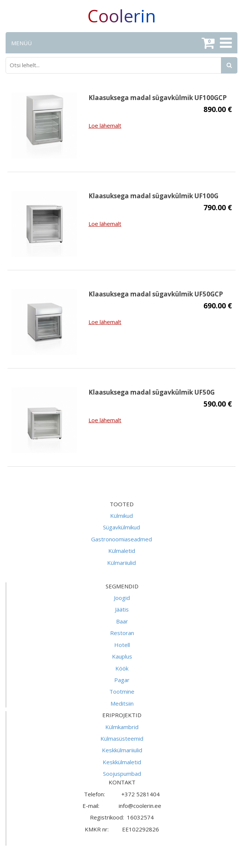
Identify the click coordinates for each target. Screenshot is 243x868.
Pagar (122, 680)
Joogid (122, 598)
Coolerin (122, 16)
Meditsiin (122, 703)
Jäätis (122, 609)
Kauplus (122, 656)
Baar (122, 621)
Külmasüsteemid (122, 738)
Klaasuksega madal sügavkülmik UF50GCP (156, 294)
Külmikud (121, 516)
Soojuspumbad (122, 774)
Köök (122, 668)
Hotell (122, 645)
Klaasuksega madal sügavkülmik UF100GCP (158, 98)
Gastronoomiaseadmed (121, 539)
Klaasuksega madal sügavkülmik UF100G (153, 196)
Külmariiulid (121, 563)
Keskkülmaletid (122, 762)
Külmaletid (122, 551)
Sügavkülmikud (121, 527)
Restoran (122, 633)
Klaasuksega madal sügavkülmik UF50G (152, 392)
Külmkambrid (122, 727)
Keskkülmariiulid (122, 750)
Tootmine (122, 691)
